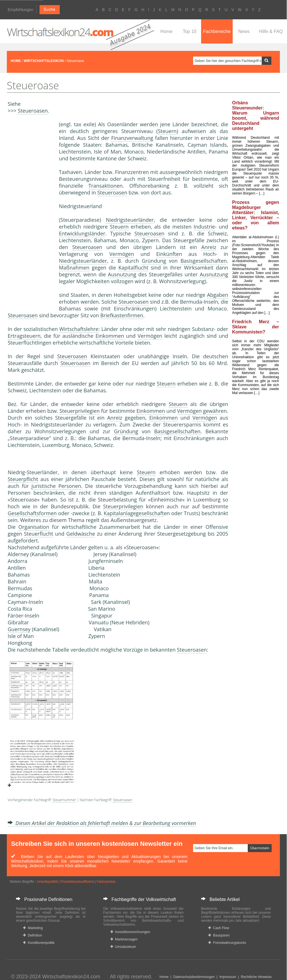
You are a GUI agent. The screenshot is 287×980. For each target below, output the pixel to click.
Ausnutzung (122, 274)
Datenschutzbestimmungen (194, 977)
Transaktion (103, 186)
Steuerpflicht (23, 479)
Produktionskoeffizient (77, 882)
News (244, 31)
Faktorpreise (106, 882)
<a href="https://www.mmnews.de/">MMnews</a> (30, 216)
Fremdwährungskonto (227, 943)
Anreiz (209, 247)
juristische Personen (56, 486)
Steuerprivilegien (80, 411)
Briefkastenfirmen (122, 315)
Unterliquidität (47, 882)
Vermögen (122, 254)
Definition (33, 935)
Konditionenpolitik (39, 943)
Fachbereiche (217, 31)
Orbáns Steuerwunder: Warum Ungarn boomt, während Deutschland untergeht (256, 116)
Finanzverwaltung (132, 138)
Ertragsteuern (24, 336)
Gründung (154, 261)
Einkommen (110, 336)
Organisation (34, 527)
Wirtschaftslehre (79, 329)
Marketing (33, 928)
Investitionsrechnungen (130, 932)
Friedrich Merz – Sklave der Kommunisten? (256, 327)
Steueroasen (33, 111)
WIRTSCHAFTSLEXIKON (44, 61)
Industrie (204, 227)
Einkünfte (168, 254)
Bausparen (219, 935)
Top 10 (189, 31)
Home (167, 31)
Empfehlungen (20, 10)
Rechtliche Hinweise (256, 977)
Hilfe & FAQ (271, 31)
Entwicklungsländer (82, 233)
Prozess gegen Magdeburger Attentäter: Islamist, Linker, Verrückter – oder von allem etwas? (256, 215)
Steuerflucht (39, 534)
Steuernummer (64, 800)
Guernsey (19, 629)
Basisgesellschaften (204, 261)
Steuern (167, 131)
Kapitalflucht (133, 268)
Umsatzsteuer (123, 947)
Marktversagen (124, 939)
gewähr (212, 411)
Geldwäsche (81, 534)
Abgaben (218, 295)
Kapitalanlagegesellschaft (134, 513)
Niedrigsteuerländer (130, 220)
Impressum (228, 977)
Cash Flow (219, 928)
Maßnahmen (74, 268)
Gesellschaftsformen (32, 513)
